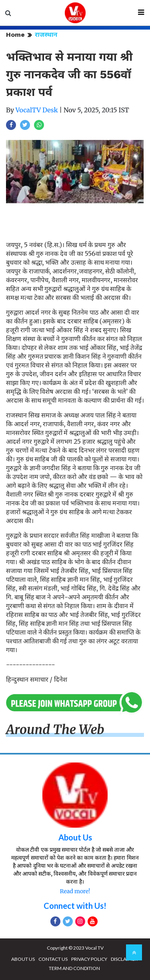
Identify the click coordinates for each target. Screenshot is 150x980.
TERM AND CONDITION (74, 968)
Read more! (75, 891)
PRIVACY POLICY (89, 959)
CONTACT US (53, 959)
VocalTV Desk (37, 110)
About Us (75, 837)
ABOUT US (23, 959)
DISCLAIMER (124, 959)
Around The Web (55, 730)
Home (15, 35)
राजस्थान (46, 35)
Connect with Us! (75, 906)
